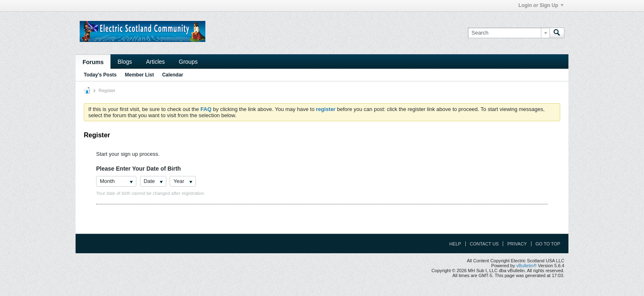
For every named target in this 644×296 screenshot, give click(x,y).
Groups (188, 62)
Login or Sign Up (541, 5)
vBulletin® (527, 266)
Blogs (125, 62)
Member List (139, 75)
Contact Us (484, 244)
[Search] (509, 33)
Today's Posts (100, 75)
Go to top (548, 244)
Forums (93, 62)
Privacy (517, 244)
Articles (155, 62)
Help (455, 244)
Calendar (173, 75)
